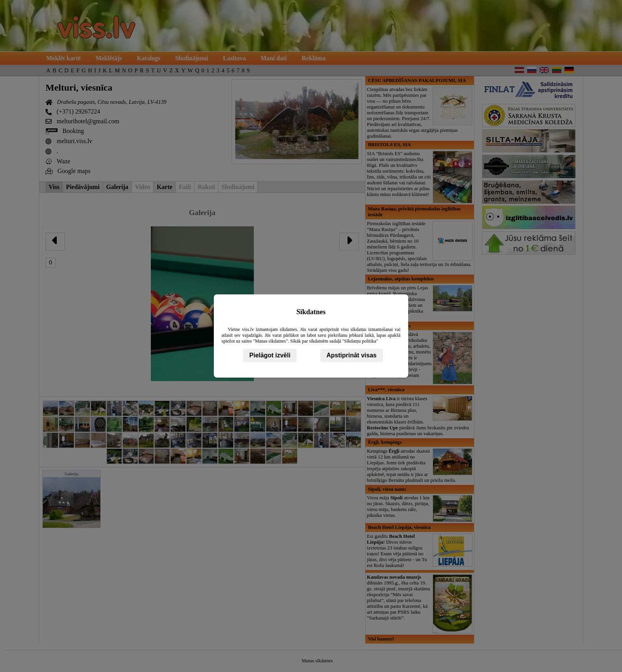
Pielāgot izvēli (270, 355)
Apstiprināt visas (352, 355)
